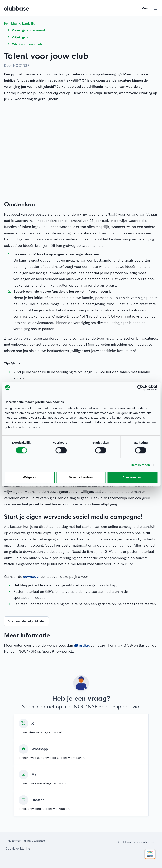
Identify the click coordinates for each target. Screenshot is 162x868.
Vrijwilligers (20, 37)
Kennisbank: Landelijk (19, 23)
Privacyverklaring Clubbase (25, 841)
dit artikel (82, 645)
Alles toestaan (132, 477)
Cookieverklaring (18, 848)
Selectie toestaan (81, 477)
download (31, 577)
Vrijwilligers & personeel (28, 30)
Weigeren (29, 477)
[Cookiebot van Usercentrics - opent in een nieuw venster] (140, 388)
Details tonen (140, 465)
